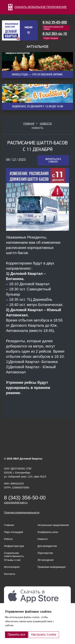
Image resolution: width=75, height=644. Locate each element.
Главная (29, 124)
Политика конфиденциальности (22, 513)
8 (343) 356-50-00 (25, 498)
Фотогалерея (12, 567)
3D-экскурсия (46, 560)
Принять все (16, 635)
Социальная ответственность (14, 555)
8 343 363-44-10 (55, 34)
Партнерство (45, 553)
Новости (46, 124)
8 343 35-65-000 (55, 22)
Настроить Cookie (44, 635)
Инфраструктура (14, 546)
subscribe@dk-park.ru (16, 503)
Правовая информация (52, 567)
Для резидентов (47, 546)
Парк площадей (13, 532)
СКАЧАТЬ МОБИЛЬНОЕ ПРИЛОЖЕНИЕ (37, 7)
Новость (37, 128)
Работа (8, 539)
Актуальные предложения (53, 525)
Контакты (10, 574)
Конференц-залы (48, 532)
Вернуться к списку (53, 160)
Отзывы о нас (12, 560)
